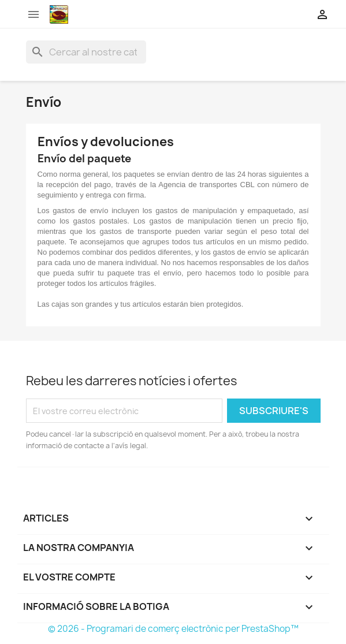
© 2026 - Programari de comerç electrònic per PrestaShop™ (173, 629)
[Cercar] (86, 52)
